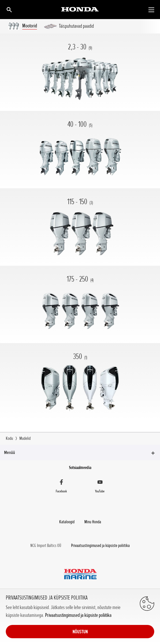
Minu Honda (93, 522)
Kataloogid (67, 522)
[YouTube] (100, 487)
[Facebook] (61, 487)
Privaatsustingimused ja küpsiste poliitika (78, 615)
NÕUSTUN (80, 632)
